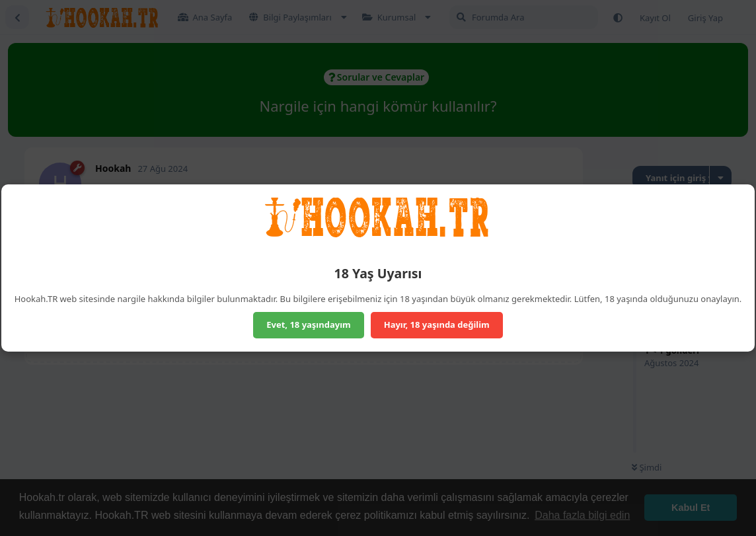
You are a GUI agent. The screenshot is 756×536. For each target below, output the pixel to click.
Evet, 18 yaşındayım (309, 325)
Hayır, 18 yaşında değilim (437, 325)
